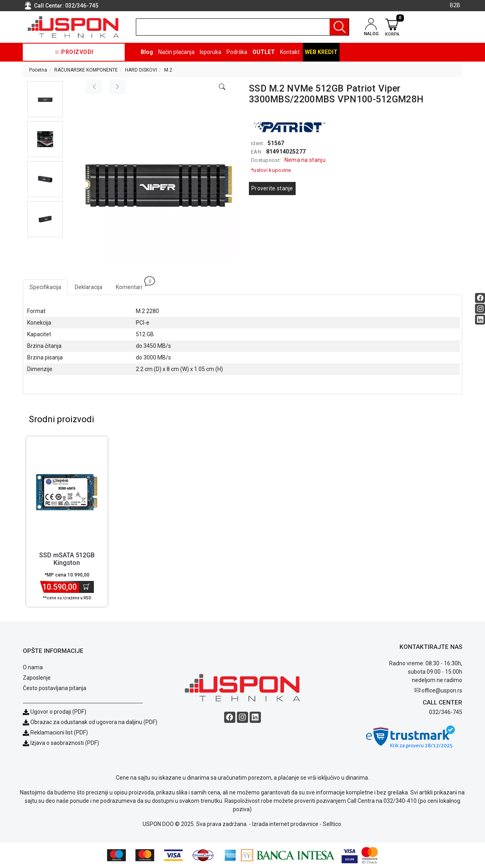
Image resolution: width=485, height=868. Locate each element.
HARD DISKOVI (141, 70)
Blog (147, 52)
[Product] (67, 493)
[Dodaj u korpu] (86, 587)
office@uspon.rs (442, 691)
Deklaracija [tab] (88, 287)
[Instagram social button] (480, 308)
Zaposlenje (37, 678)
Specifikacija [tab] (45, 287)
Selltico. (333, 824)
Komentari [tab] (132, 285)
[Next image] (117, 87)
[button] (45, 99)
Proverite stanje (272, 188)
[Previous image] (94, 87)
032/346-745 (82, 6)
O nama (33, 668)
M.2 (168, 70)
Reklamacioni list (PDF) (55, 733)
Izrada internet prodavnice (285, 824)
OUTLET (264, 52)
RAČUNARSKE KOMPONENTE (86, 70)
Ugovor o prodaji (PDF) (55, 712)
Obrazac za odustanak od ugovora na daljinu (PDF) (94, 722)
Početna (38, 70)
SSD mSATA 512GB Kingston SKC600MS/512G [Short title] (67, 563)
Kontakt (290, 52)
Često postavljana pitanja (55, 688)
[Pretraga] (339, 27)
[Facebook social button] (480, 298)
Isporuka (211, 52)
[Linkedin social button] (480, 319)
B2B (455, 5)
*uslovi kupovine (271, 170)
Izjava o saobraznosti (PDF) (65, 743)
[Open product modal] (222, 87)
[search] (243, 27)
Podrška (237, 52)
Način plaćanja (176, 52)
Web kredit (321, 52)
